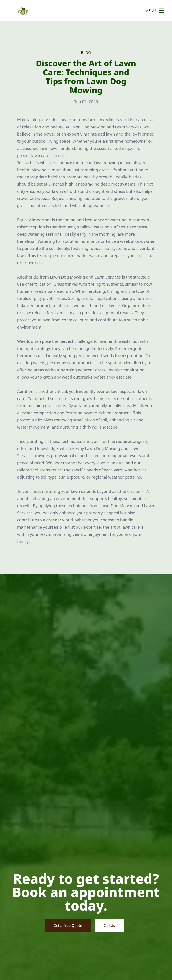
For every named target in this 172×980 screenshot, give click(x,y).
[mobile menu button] (161, 11)
